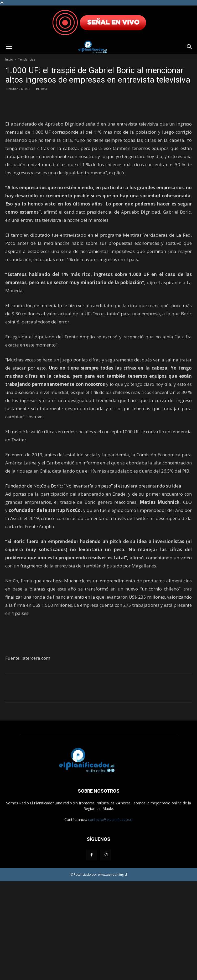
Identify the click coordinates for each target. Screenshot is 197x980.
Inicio (9, 59)
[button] (9, 47)
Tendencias (27, 59)
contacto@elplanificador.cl (110, 919)
